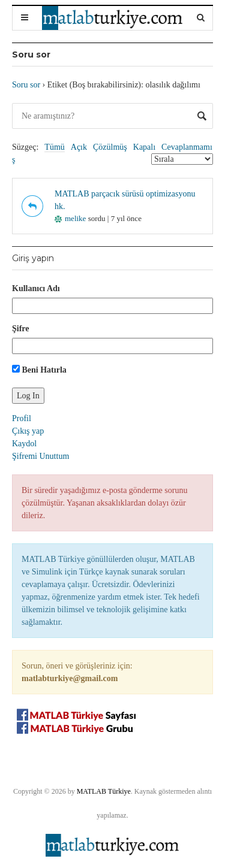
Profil (22, 418)
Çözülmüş (110, 147)
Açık (79, 147)
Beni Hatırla (39, 370)
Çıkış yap (28, 431)
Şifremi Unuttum (40, 456)
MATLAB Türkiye (104, 791)
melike (70, 218)
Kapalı (144, 147)
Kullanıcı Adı (36, 288)
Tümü (54, 147)
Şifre (21, 329)
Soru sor (26, 85)
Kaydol (24, 444)
